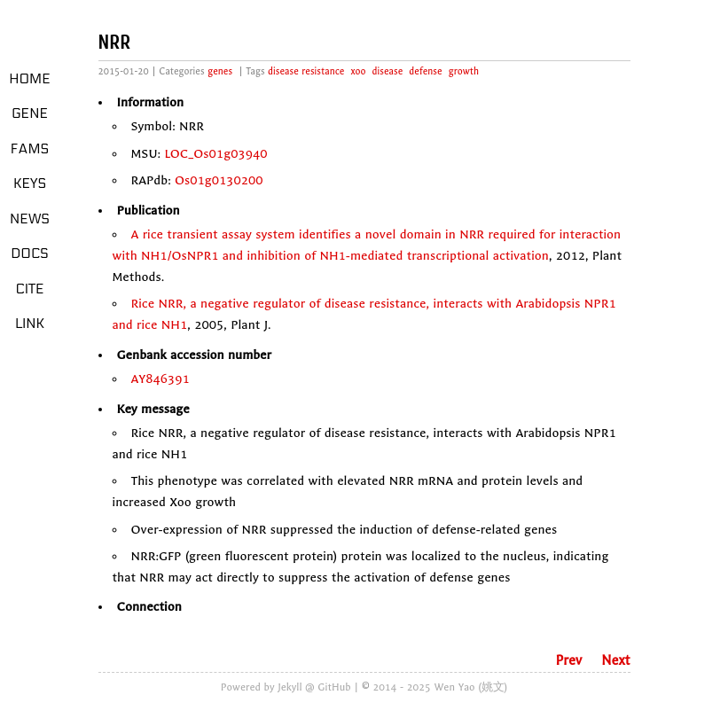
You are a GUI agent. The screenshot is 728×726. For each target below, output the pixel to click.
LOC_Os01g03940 (215, 154)
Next (615, 660)
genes (220, 71)
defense (425, 71)
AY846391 (160, 379)
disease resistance (306, 71)
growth (464, 71)
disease (388, 71)
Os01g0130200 (219, 180)
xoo (359, 71)
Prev (568, 660)
